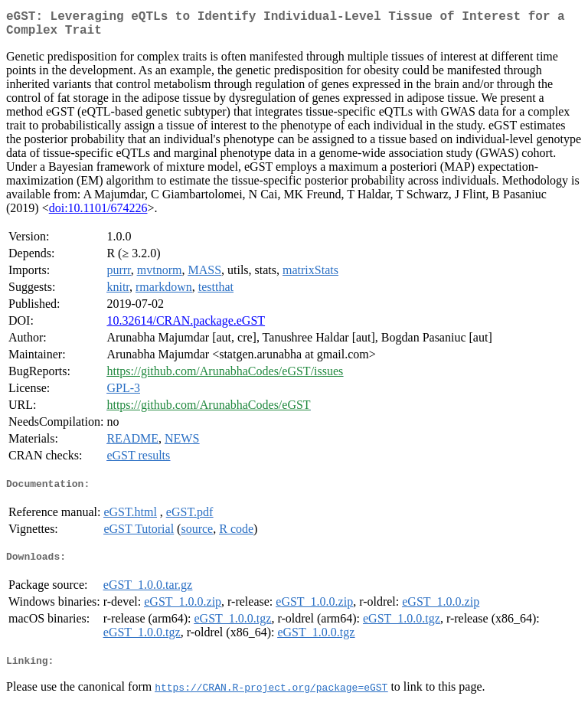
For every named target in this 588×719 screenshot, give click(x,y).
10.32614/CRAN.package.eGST (186, 327)
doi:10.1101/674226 (98, 214)
